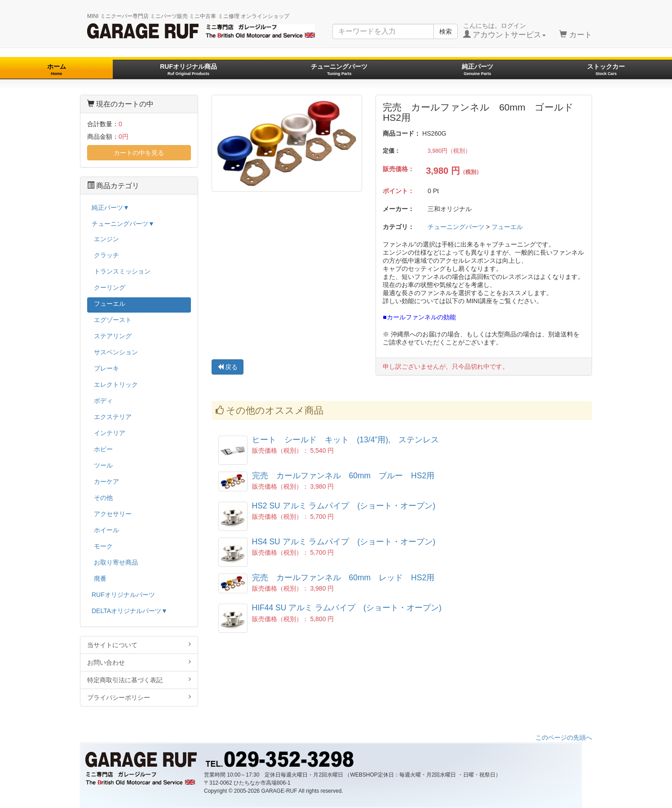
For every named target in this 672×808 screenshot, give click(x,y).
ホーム (57, 69)
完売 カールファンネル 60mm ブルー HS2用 (343, 476)
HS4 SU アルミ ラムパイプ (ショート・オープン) (348, 542)
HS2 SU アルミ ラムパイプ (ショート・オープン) (348, 506)
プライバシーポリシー (139, 697)
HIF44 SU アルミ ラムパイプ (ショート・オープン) (351, 608)
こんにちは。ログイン (505, 31)
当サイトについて (139, 645)
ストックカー (606, 69)
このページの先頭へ (564, 737)
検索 (446, 31)
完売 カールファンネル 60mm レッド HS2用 (343, 578)
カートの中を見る (139, 153)
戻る (228, 367)
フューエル (507, 227)
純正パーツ (477, 69)
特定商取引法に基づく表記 (139, 680)
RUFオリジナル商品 (188, 69)
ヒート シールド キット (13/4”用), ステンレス (345, 440)
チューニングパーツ (339, 69)
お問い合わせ (139, 662)
